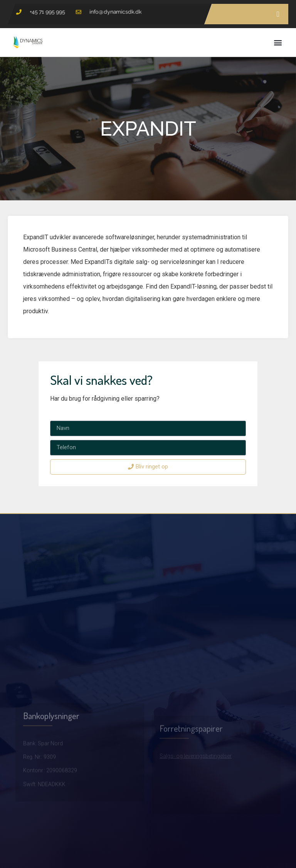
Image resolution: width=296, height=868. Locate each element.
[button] (278, 42)
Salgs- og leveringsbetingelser (196, 781)
